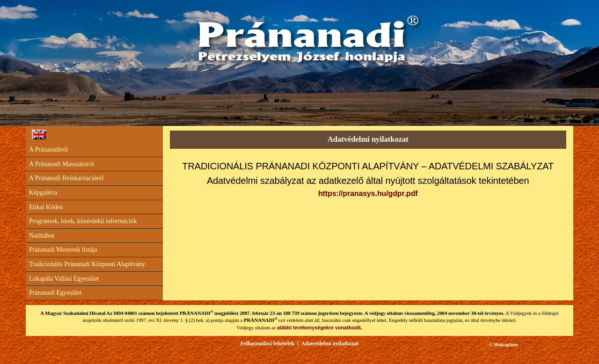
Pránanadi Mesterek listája (63, 250)
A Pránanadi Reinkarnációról (66, 178)
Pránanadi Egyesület (55, 293)
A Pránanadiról (48, 149)
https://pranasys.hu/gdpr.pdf (368, 193)
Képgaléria (43, 193)
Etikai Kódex (46, 207)
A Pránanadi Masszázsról (62, 164)
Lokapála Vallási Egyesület (64, 279)
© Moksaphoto (504, 345)
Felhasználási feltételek (267, 343)
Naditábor (42, 236)
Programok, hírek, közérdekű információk (83, 221)
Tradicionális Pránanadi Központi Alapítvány (87, 264)
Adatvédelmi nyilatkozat (330, 343)
